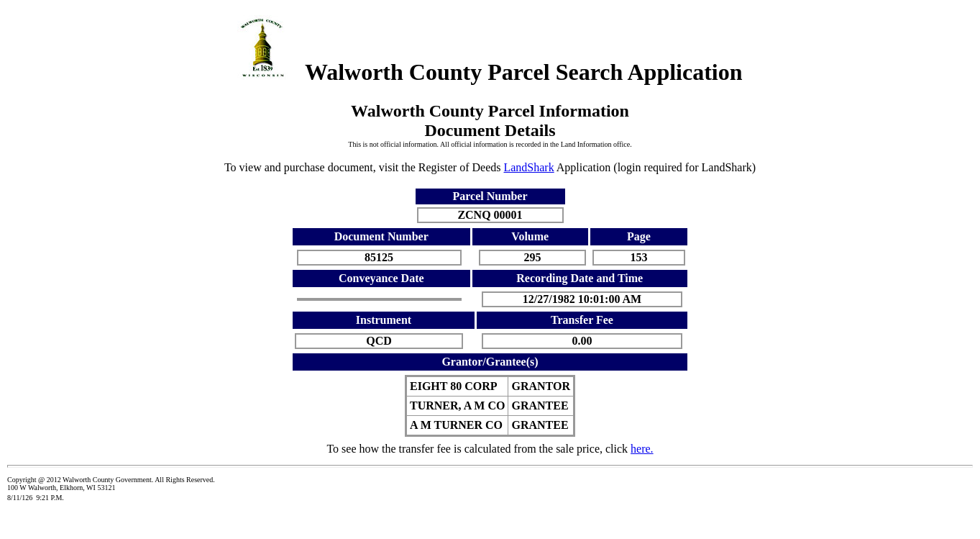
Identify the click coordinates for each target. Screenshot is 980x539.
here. (642, 449)
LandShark (528, 167)
